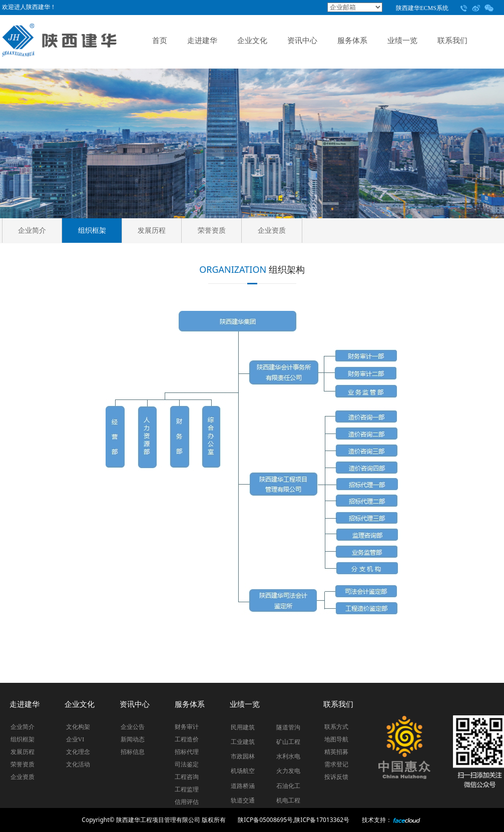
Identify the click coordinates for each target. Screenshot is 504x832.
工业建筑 (243, 742)
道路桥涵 (243, 786)
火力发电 (288, 771)
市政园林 (243, 756)
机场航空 (243, 771)
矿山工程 (288, 742)
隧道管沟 (288, 727)
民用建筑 (243, 727)
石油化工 (288, 786)
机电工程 (288, 800)
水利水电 (288, 756)
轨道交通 (243, 800)
